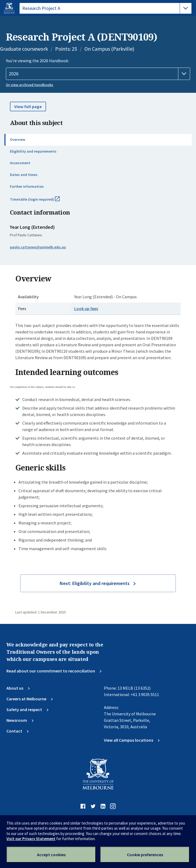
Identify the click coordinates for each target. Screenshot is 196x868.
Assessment (20, 163)
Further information (27, 186)
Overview (18, 139)
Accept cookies (51, 855)
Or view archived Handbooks (30, 85)
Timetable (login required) (41, 201)
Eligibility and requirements (33, 151)
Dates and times (24, 175)
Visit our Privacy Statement (31, 839)
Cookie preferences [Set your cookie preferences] (145, 855)
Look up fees (86, 308)
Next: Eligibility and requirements (95, 583)
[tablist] (105, 8)
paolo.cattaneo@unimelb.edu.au (38, 247)
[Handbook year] (98, 74)
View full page (28, 106)
